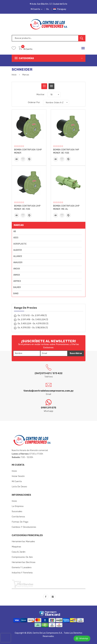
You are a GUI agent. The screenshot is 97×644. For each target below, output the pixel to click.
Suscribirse (76, 353)
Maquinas (16, 547)
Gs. (48, 9)
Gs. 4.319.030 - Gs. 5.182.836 (33, 328)
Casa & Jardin (19, 552)
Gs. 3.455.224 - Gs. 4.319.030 (33, 324)
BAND (16, 294)
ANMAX (17, 275)
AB (15, 231)
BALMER (17, 287)
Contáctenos (18, 517)
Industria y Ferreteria (22, 573)
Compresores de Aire (22, 557)
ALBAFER (18, 250)
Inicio (14, 75)
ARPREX (17, 281)
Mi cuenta (17, 481)
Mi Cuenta (37, 9)
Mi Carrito (26, 49)
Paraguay (60, 9)
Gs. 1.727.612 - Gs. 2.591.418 (32, 316)
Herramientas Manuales (23, 541)
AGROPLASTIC (20, 244)
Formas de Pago (20, 522)
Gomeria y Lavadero (22, 567)
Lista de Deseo (19, 487)
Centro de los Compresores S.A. (48, 633)
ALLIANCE (18, 256)
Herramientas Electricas (24, 562)
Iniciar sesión (18, 476)
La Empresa (18, 506)
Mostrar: (41, 94)
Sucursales (17, 511)
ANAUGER (18, 262)
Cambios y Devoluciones (24, 527)
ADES (16, 238)
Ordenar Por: (34, 102)
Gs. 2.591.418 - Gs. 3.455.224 (33, 320)
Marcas (26, 75)
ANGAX (17, 269)
